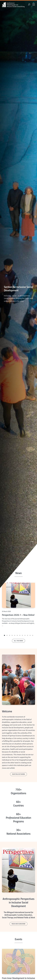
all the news (19, 641)
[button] (4, 635)
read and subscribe (18, 924)
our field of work (18, 774)
